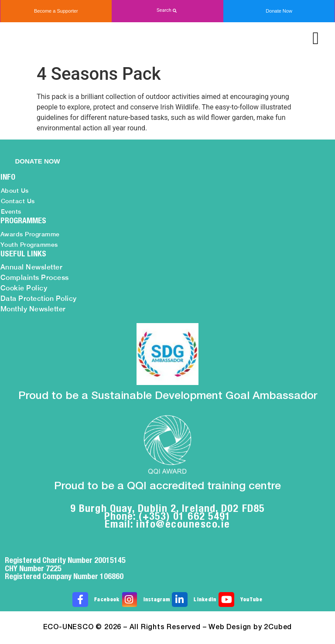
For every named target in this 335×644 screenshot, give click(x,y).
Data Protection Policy (39, 298)
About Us (15, 191)
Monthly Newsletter (33, 309)
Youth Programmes (29, 245)
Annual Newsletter (32, 267)
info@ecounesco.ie (183, 524)
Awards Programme (30, 234)
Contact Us (18, 201)
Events (11, 211)
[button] (167, 11)
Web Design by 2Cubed (250, 627)
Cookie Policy (24, 288)
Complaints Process (35, 278)
